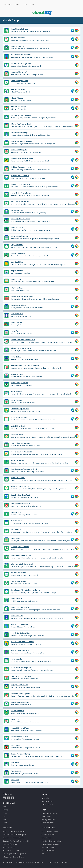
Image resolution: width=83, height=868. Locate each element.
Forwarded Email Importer (21, 693)
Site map (65, 862)
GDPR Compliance (48, 823)
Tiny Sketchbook (17, 245)
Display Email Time (18, 253)
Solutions (7, 4)
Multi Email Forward (48, 847)
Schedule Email (17, 521)
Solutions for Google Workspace (14, 835)
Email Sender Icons (18, 599)
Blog (5, 816)
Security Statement (48, 820)
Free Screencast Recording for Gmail (24, 469)
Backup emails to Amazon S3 (22, 452)
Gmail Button (16, 357)
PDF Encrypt (16, 745)
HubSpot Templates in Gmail (21, 167)
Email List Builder (17, 227)
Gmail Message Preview (20, 383)
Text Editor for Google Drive (21, 676)
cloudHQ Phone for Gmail (20, 547)
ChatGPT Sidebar (17, 98)
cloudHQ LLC (41, 862)
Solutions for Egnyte (10, 844)
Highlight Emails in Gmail (20, 685)
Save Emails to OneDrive (20, 702)
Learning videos (47, 801)
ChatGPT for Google (18, 107)
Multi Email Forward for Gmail (22, 141)
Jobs (5, 819)
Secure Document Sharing (20, 754)
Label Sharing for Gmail (20, 81)
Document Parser (18, 711)
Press (5, 813)
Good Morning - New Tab (20, 486)
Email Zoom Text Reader (20, 607)
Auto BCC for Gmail (18, 426)
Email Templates (47, 838)
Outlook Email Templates (20, 176)
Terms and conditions (49, 813)
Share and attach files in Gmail (22, 564)
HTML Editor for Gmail (19, 417)
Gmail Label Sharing (48, 851)
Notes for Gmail (17, 435)
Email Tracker (16, 279)
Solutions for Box (9, 847)
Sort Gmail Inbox (17, 262)
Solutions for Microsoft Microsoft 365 (16, 841)
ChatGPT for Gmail (18, 89)
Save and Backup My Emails (21, 443)
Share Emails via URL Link (20, 202)
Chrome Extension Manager (21, 348)
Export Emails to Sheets (20, 29)
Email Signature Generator (21, 219)
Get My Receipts (17, 374)
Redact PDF (16, 719)
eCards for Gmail (17, 288)
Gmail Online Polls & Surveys (21, 193)
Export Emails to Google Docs (22, 133)
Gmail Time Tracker (18, 478)
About (5, 823)
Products (17, 4)
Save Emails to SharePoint (21, 495)
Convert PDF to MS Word (20, 728)
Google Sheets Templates (20, 633)
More (32, 4)
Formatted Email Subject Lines (22, 296)
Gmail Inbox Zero (17, 659)
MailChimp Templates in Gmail (22, 158)
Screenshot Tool (17, 210)
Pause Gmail (16, 538)
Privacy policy (46, 816)
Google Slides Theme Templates (23, 642)
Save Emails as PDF (18, 38)
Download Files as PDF (20, 737)
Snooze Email (16, 530)
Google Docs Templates (20, 624)
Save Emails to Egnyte (19, 581)
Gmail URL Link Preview (20, 236)
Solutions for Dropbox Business (14, 838)
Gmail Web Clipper (18, 460)
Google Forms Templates (20, 650)
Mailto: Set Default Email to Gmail (23, 340)
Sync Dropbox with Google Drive (14, 854)
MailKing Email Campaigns (21, 184)
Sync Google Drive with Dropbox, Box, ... (26, 590)
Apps (5, 807)
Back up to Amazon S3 (11, 851)
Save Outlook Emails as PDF (21, 55)
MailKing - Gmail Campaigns (51, 841)
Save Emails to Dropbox (20, 573)
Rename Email (16, 512)
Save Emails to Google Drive (21, 64)
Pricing (26, 4)
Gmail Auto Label (17, 616)
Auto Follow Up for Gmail (20, 409)
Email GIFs (15, 780)
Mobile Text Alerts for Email (21, 124)
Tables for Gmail (17, 314)
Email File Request (18, 46)
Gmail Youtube (16, 400)
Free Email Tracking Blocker (21, 555)
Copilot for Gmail (17, 271)
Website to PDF (17, 771)
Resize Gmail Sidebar (19, 305)
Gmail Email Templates (19, 150)
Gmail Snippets (17, 391)
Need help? (45, 798)
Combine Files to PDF (19, 72)
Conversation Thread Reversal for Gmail (25, 366)
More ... (44, 854)
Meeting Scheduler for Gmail (21, 115)
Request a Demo (47, 804)
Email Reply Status (18, 322)
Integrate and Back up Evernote (14, 857)
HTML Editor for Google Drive (22, 668)
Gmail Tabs (15, 331)
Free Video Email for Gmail (21, 504)
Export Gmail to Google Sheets (14, 831)
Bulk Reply (15, 762)
